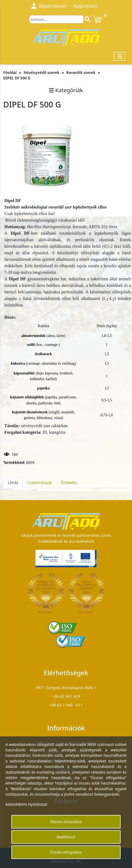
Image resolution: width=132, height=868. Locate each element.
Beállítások (66, 837)
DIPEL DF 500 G (17, 78)
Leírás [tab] (13, 483)
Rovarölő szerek (81, 72)
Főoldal (10, 72)
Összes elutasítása (66, 822)
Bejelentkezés (53, 6)
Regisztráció (86, 6)
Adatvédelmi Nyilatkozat (26, 804)
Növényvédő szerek (41, 72)
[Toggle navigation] (120, 56)
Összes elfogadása (66, 852)
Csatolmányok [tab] (40, 483)
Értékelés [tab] (69, 483)
